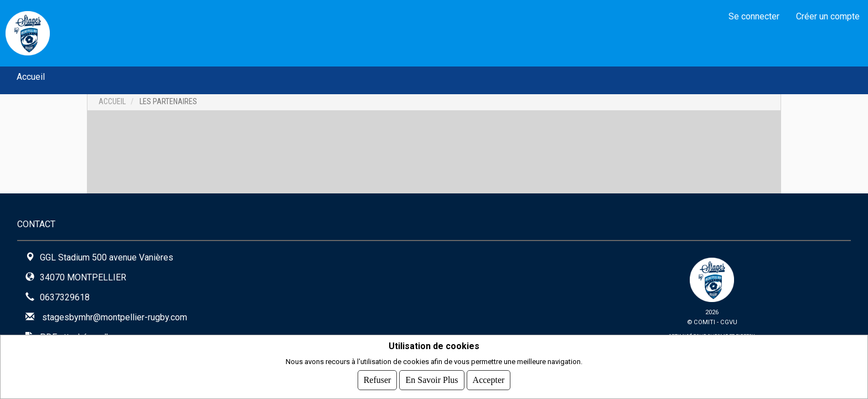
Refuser (378, 380)
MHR (78, 33)
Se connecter (754, 16)
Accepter (489, 380)
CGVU (729, 322)
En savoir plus (432, 380)
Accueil (31, 77)
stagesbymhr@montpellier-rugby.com (115, 317)
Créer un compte (828, 16)
